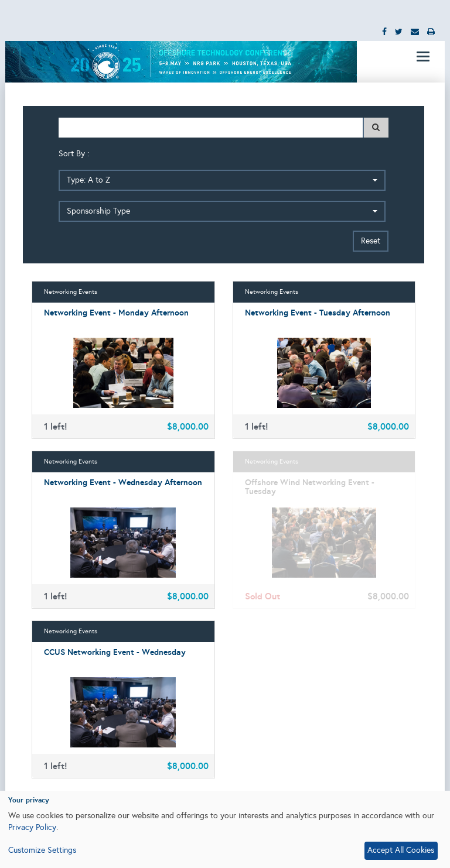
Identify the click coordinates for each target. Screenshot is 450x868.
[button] (222, 180)
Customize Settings (42, 850)
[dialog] (225, 829)
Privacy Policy (32, 827)
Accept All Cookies (401, 850)
